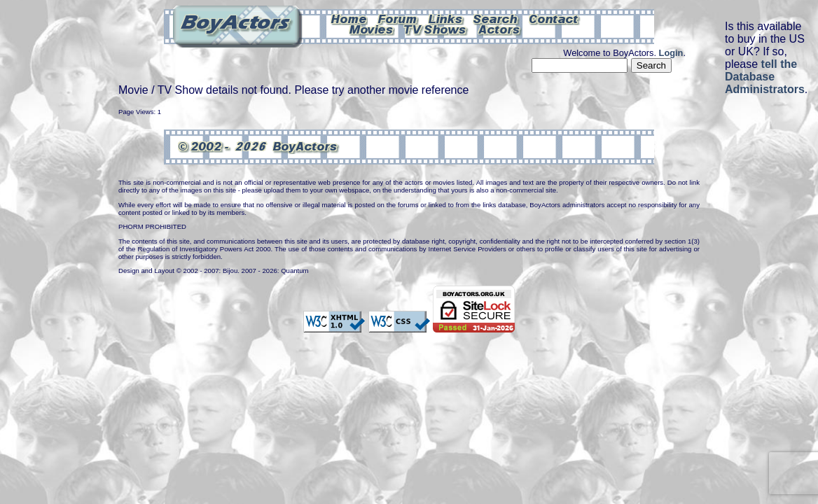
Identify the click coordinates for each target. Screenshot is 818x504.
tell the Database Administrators (765, 77)
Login (671, 53)
